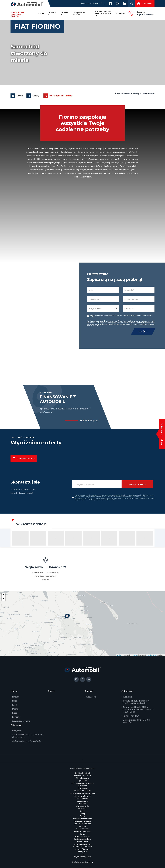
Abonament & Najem (83, 796)
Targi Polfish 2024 (131, 716)
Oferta (52, 13)
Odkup (83, 814)
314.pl (136, 655)
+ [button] (4, 595)
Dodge (15, 709)
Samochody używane (21, 721)
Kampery (16, 717)
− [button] (4, 599)
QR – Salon (83, 781)
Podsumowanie (82, 829)
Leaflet (119, 655)
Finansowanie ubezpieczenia (103, 13)
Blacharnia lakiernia (82, 836)
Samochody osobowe (83, 821)
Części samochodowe (83, 839)
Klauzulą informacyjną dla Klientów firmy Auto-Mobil (121, 316)
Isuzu (14, 701)
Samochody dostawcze (83, 819)
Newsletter (82, 809)
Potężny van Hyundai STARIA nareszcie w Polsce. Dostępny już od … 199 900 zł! (139, 709)
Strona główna (82, 852)
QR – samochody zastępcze (83, 783)
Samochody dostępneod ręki (17, 14)
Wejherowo (91, 697)
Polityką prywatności (109, 315)
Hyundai (16, 697)
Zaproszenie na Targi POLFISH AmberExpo (136, 721)
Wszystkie (17, 731)
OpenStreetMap (152, 655)
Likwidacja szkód (79, 13)
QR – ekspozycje (82, 778)
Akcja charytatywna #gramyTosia (27, 741)
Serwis (64, 13)
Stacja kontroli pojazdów (83, 846)
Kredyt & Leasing (82, 798)
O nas (83, 811)
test (83, 854)
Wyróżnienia (83, 788)
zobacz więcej (89, 421)
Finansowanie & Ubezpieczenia (83, 793)
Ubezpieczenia (82, 801)
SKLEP (41, 13)
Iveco (15, 713)
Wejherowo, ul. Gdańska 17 (91, 3)
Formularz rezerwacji (82, 776)
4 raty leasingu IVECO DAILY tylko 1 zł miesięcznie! (28, 736)
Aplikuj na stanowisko (83, 791)
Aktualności (83, 786)
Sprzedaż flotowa (82, 849)
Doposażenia (82, 841)
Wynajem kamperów (82, 857)
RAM (14, 705)
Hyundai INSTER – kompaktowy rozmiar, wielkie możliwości (137, 702)
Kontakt (121, 13)
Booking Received (82, 773)
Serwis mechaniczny (83, 844)
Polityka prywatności (83, 831)
